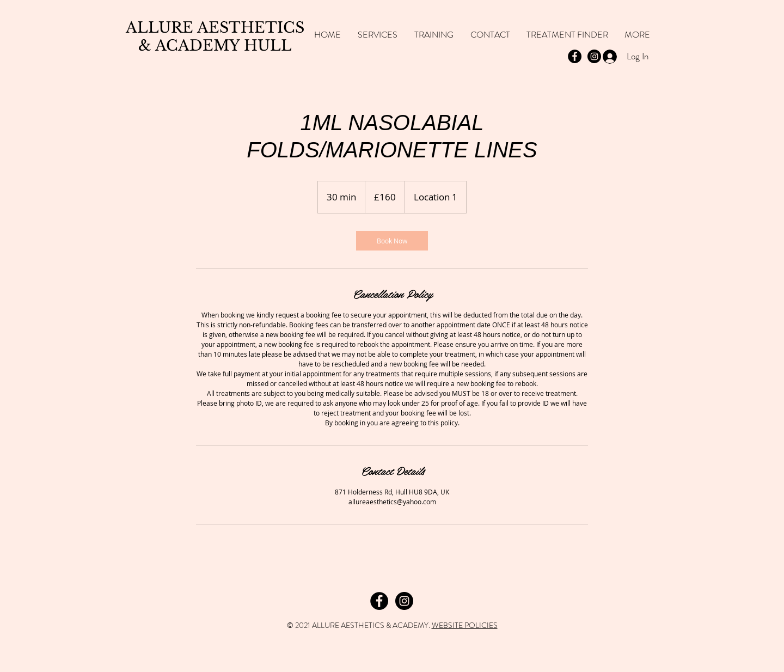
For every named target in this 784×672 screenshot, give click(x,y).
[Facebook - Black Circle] (575, 56)
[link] (392, 241)
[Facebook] (379, 601)
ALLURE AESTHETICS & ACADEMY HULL (215, 36)
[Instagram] (404, 601)
